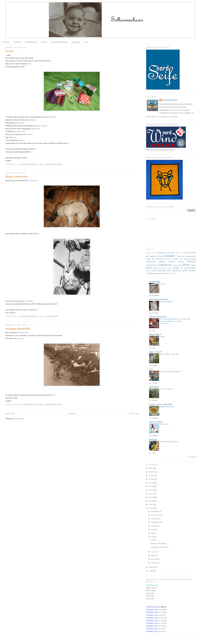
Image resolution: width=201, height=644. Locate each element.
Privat (186, 265)
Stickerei (192, 268)
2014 (151, 494)
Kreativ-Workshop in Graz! (169, 442)
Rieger (29, 301)
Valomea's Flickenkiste (158, 317)
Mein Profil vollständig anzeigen (162, 117)
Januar (154, 563)
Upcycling (156, 270)
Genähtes (170, 256)
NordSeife (17, 42)
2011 (151, 504)
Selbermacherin (170, 100)
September (155, 522)
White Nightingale (166, 302)
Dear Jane (175, 253)
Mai (153, 537)
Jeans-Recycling (190, 259)
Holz (172, 259)
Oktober (154, 519)
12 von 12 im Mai (166, 389)
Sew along (184, 268)
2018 (151, 479)
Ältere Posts (134, 413)
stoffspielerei (173, 274)
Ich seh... (10, 51)
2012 (151, 501)
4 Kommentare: (52, 316)
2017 (151, 483)
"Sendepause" (34, 180)
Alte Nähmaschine (161, 253)
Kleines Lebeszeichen (16, 177)
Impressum (76, 42)
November (155, 515)
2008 (151, 571)
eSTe (151, 369)
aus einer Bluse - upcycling (169, 354)
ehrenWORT (23, 332)
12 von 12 (150, 253)
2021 (151, 468)
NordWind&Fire (152, 265)
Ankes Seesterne (155, 352)
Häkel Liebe (179, 259)
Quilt (193, 265)
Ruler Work (163, 268)
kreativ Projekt (163, 273)
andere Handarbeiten (174, 271)
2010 (151, 508)
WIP (164, 270)
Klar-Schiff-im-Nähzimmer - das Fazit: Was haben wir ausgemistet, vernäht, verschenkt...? (175, 321)
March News (164, 424)
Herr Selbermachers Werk (161, 259)
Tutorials (44, 42)
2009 (151, 567)
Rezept (155, 268)
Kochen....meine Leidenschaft (161, 404)
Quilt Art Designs (156, 422)
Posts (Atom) (19, 419)
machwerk (153, 439)
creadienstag (152, 273)
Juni (153, 533)
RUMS (149, 268)
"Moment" (21, 338)
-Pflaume (41, 126)
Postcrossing (177, 265)
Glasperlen (180, 256)
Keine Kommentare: (54, 164)
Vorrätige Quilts (31, 42)
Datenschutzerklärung (59, 42)
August (154, 526)
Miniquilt (172, 262)
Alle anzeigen (192, 457)
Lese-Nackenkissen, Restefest (170, 372)
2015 (151, 490)
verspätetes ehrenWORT (18, 329)
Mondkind (52, 117)
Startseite (6, 42)
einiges (162, 336)
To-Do (86, 42)
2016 (151, 486)
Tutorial (149, 271)
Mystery (181, 262)
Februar (154, 559)
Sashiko (170, 268)
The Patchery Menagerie (159, 299)
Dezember (155, 511)
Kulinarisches (151, 262)
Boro (169, 253)
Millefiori (162, 262)
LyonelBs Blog (155, 282)
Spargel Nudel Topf (167, 407)
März (153, 555)
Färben (190, 253)
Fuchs (185, 253)
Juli (153, 529)
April (153, 552)
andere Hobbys (189, 270)
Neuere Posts (10, 413)
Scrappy (176, 268)
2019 (151, 475)
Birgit (15, 137)
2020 (151, 472)
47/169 (162, 284)
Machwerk (21, 131)
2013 (151, 497)
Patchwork (165, 265)
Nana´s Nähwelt (155, 334)
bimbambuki (154, 387)
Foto (181, 253)
